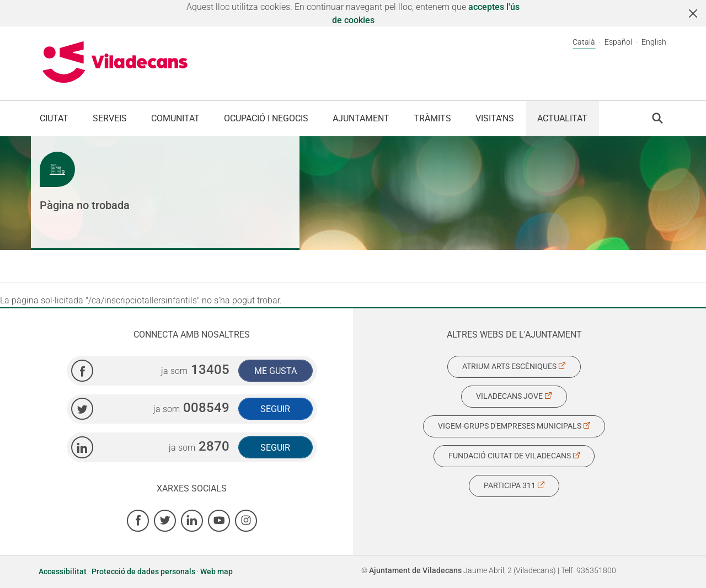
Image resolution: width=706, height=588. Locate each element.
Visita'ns (495, 118)
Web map (216, 571)
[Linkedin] (192, 521)
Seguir (275, 409)
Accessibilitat (63, 571)
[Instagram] (246, 521)
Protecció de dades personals (143, 571)
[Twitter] (165, 521)
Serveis (110, 118)
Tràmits (432, 118)
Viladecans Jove (514, 396)
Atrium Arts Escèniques (514, 366)
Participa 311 (514, 485)
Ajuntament (361, 118)
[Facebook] (138, 521)
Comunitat (175, 118)
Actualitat (562, 118)
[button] (657, 118)
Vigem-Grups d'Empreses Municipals (514, 426)
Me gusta (276, 371)
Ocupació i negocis (266, 118)
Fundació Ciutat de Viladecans (514, 456)
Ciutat (54, 118)
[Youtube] (219, 521)
